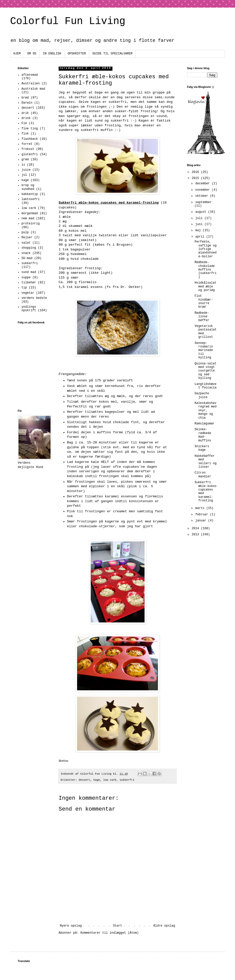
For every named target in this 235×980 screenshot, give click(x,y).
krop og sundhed (28, 187)
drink (26, 118)
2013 (196, 535)
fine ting (30, 129)
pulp (25, 232)
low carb (110, 780)
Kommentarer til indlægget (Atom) (109, 933)
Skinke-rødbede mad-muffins (203, 435)
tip (24, 288)
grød (25, 160)
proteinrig (31, 224)
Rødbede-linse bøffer (202, 317)
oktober (203, 196)
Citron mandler (203, 475)
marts (201, 508)
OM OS (32, 54)
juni (200, 224)
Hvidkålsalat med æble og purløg (205, 287)
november (204, 190)
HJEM (17, 54)
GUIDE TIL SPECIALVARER (112, 54)
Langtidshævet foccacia (206, 386)
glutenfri (30, 154)
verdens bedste (34, 298)
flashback (30, 139)
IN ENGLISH (52, 54)
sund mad (29, 272)
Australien (31, 84)
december (204, 184)
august (202, 212)
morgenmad (30, 213)
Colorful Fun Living (68, 21)
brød (25, 98)
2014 (196, 528)
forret (27, 144)
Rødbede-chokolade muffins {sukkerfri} (206, 270)
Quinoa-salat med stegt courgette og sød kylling (205, 371)
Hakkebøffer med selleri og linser (206, 462)
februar (203, 515)
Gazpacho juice (202, 395)
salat (26, 243)
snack (26, 253)
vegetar (28, 293)
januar (202, 521)
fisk (25, 134)
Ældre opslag (164, 926)
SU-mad (27, 258)
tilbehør (29, 283)
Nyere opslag (71, 926)
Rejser (27, 238)
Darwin (27, 103)
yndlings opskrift (29, 309)
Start (117, 926)
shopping (29, 248)
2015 (196, 178)
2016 (196, 172)
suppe (26, 278)
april (201, 237)
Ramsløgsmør (205, 424)
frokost (28, 149)
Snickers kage (202, 448)
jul (24, 175)
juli (200, 218)
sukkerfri (127, 780)
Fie (24, 123)
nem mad (28, 219)
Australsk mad (33, 89)
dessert (84, 780)
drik (25, 113)
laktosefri (31, 199)
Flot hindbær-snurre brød (204, 301)
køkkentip (30, 194)
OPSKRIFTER (77, 54)
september (204, 202)
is (23, 165)
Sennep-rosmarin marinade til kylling (204, 350)
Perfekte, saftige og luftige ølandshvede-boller (206, 249)
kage (97, 780)
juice (26, 170)
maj (199, 230)
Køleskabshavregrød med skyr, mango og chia (206, 410)
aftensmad (30, 75)
